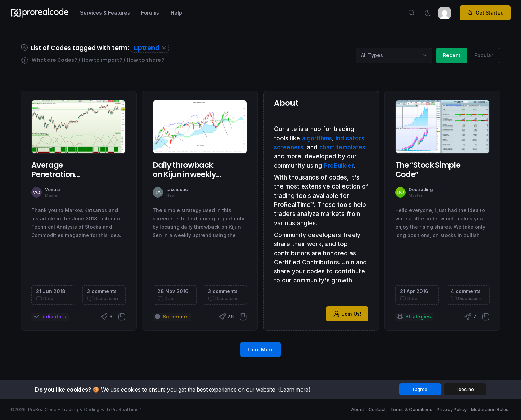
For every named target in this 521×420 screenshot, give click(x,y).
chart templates (342, 147)
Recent (452, 55)
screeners (289, 147)
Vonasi (52, 189)
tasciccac (177, 189)
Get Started (485, 13)
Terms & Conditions (411, 409)
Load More (261, 349)
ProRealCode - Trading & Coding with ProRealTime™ (85, 409)
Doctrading (421, 189)
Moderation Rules (490, 409)
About (358, 409)
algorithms (317, 138)
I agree (420, 389)
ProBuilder (339, 165)
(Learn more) (294, 390)
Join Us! (347, 314)
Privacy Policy (452, 409)
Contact (377, 409)
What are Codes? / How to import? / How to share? (93, 60)
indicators (350, 138)
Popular (484, 55)
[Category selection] (394, 55)
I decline (465, 389)
